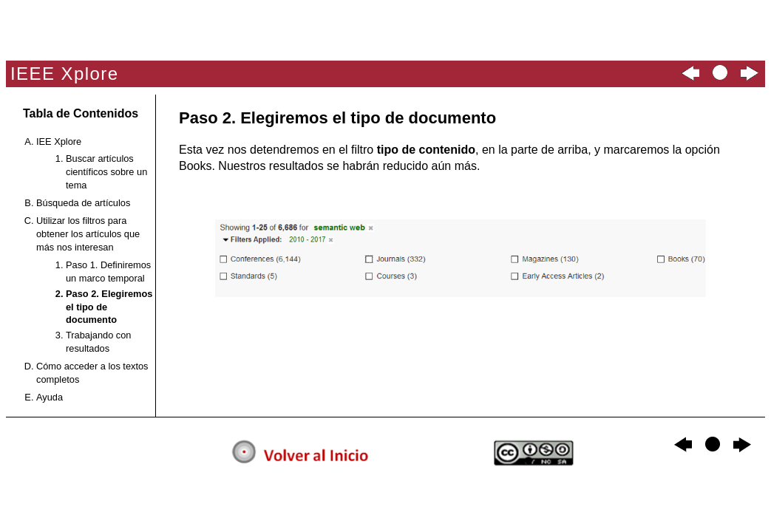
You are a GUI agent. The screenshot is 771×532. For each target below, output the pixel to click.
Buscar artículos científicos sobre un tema (106, 172)
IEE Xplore (59, 141)
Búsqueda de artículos (83, 203)
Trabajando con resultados (98, 342)
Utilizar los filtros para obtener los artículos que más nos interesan (88, 234)
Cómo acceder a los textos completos (92, 373)
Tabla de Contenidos (81, 113)
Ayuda (50, 397)
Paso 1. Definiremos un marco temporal (108, 272)
